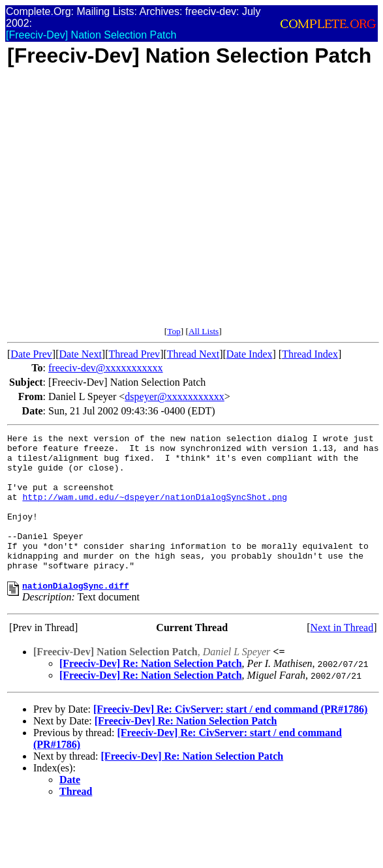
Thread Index (310, 354)
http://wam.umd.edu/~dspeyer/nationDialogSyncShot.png (155, 510)
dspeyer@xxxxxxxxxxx (175, 396)
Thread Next (193, 354)
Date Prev (31, 354)
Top (174, 331)
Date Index (250, 354)
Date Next (81, 354)
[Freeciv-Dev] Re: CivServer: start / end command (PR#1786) (230, 738)
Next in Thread (342, 657)
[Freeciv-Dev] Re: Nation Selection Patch (151, 693)
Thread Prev (134, 354)
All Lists (204, 331)
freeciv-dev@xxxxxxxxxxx (106, 368)
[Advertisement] (122, 204)
